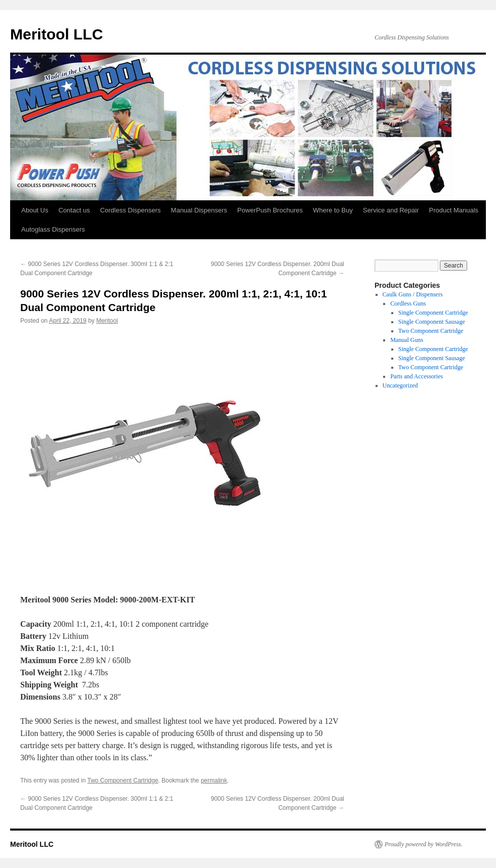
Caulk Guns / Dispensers (413, 294)
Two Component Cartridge (123, 780)
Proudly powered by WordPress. (424, 844)
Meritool (107, 321)
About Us (35, 210)
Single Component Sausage (432, 322)
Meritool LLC (56, 34)
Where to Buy (333, 210)
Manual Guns (407, 340)
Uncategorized (400, 385)
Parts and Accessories (417, 376)
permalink (214, 780)
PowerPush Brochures (270, 210)
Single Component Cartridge (433, 313)
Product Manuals (454, 210)
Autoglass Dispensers (53, 229)
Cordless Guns (408, 303)
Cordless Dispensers (131, 210)
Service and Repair (391, 210)
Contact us (74, 210)
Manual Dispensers (199, 210)
